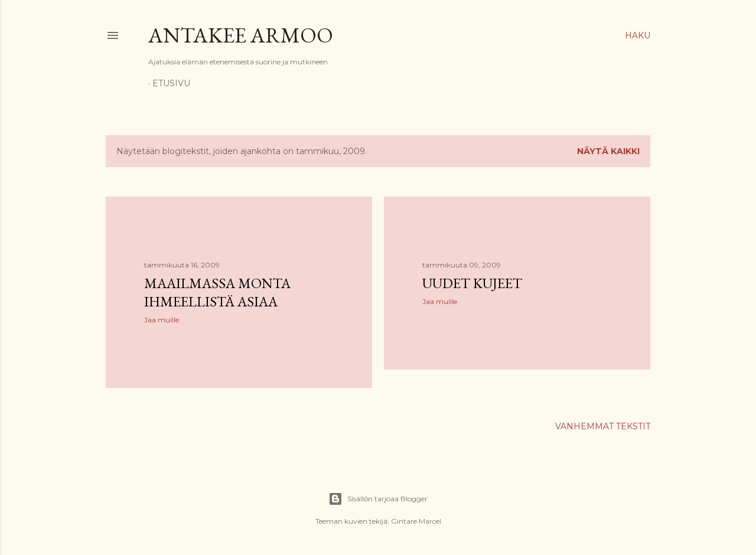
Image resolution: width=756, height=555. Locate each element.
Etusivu (171, 83)
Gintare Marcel (416, 521)
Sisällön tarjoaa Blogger (378, 499)
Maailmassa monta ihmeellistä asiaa (217, 292)
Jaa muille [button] (162, 320)
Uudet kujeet (472, 283)
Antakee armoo (241, 35)
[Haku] (638, 35)
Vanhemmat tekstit (603, 426)
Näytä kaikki (608, 151)
